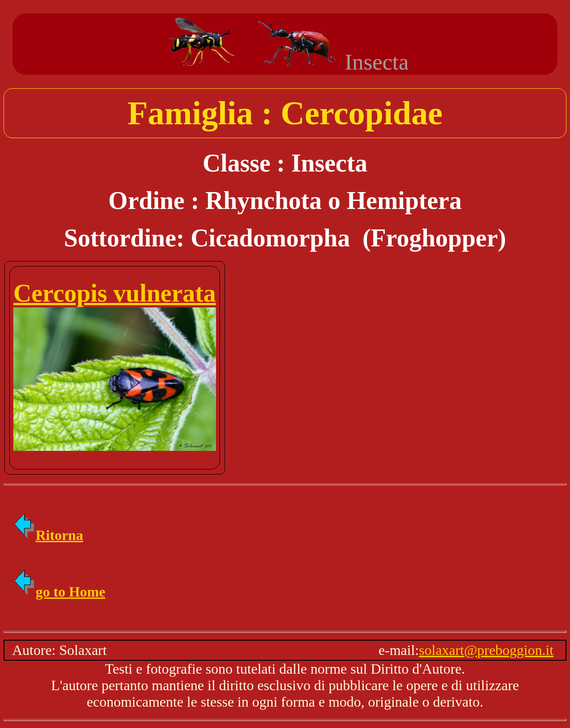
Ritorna (48, 535)
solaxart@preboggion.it (486, 650)
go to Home (59, 592)
